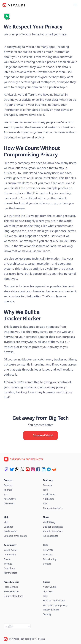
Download (9, 503)
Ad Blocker (49, 499)
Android (8, 490)
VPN (45, 503)
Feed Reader (10, 531)
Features (47, 485)
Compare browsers (53, 508)
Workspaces (49, 494)
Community (10, 555)
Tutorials (47, 555)
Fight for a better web (54, 600)
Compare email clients (15, 536)
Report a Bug (50, 559)
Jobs (45, 596)
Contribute (9, 568)
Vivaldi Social (10, 550)
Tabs (45, 490)
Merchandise (10, 573)
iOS (5, 494)
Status (42, 639)
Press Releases (11, 591)
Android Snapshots (53, 531)
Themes (8, 564)
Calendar (8, 527)
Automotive (10, 499)
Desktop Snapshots (53, 527)
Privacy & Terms (51, 610)
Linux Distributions (13, 596)
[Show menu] (75, 5)
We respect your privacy (55, 605)
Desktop (8, 485)
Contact (47, 564)
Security (47, 614)
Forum (7, 559)
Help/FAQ (48, 550)
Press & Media (11, 587)
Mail (6, 522)
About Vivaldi (50, 587)
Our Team (48, 591)
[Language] (17, 626)
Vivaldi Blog (49, 522)
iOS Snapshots (50, 536)
